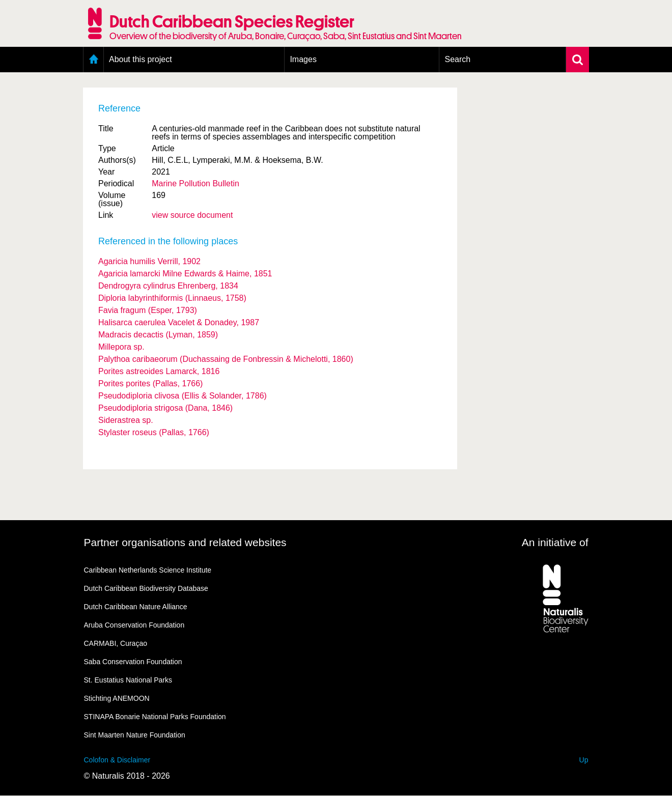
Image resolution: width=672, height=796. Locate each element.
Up (584, 760)
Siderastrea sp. (126, 420)
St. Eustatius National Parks (128, 680)
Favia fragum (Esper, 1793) (148, 310)
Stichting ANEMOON (117, 698)
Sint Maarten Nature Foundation (135, 735)
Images (303, 59)
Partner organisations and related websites (185, 542)
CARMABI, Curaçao (116, 643)
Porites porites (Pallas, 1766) (150, 383)
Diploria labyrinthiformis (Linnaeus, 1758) (172, 298)
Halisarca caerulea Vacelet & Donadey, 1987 (179, 322)
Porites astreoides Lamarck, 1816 (159, 371)
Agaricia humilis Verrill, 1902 (149, 261)
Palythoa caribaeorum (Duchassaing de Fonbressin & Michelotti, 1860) (226, 359)
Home (93, 60)
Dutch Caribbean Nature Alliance (136, 607)
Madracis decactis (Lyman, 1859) (158, 335)
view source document (192, 215)
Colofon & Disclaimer (117, 760)
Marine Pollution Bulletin (195, 183)
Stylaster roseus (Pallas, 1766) (154, 432)
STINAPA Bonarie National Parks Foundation (155, 717)
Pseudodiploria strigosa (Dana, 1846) (165, 408)
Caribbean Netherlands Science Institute (148, 570)
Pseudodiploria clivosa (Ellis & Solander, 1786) (183, 396)
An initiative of (555, 542)
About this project (141, 59)
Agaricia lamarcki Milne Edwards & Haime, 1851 (185, 274)
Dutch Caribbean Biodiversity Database (146, 588)
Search (457, 59)
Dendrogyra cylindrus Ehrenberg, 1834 (168, 286)
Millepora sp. (121, 347)
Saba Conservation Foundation (133, 662)
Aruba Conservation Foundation (134, 625)
